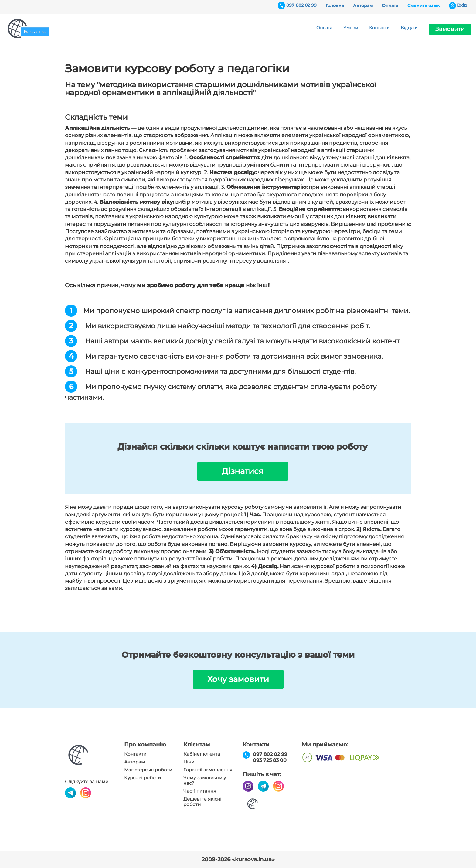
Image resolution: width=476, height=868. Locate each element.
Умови (351, 28)
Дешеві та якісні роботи (202, 802)
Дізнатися (243, 471)
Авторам (363, 5)
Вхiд (462, 5)
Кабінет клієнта (202, 754)
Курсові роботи (143, 778)
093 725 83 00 (270, 760)
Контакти (379, 28)
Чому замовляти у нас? (205, 780)
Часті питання (200, 791)
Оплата (390, 5)
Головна (335, 5)
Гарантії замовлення (208, 770)
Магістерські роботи (148, 770)
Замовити (450, 29)
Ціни (189, 762)
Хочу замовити (238, 679)
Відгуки (409, 28)
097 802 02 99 (301, 5)
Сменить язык (424, 5)
